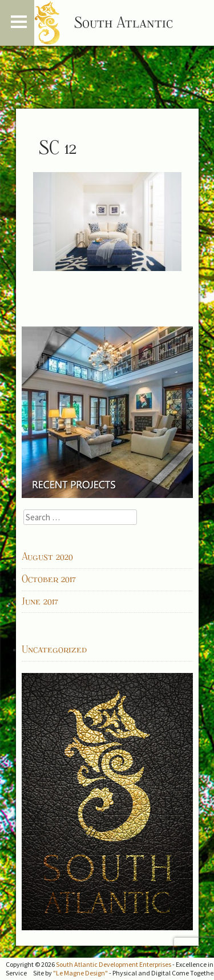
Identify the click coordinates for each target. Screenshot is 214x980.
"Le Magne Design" (80, 973)
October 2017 (49, 579)
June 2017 (40, 601)
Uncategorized (54, 650)
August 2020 (47, 557)
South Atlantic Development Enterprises (114, 964)
